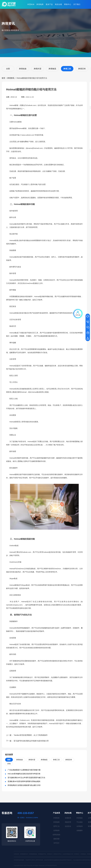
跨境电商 (40, 4)
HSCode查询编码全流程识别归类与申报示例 (24, 774)
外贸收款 (80, 818)
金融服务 (80, 830)
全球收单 (56, 830)
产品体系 (56, 813)
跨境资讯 (11, 78)
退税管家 (56, 839)
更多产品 (49, 4)
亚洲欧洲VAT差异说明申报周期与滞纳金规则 (24, 781)
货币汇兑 (56, 826)
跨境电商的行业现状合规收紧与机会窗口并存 (24, 785)
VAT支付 (56, 843)
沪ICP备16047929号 (51, 865)
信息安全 (68, 826)
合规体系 (68, 818)
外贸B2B (31, 4)
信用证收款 (56, 835)
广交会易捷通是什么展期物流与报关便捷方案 (24, 770)
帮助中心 (68, 4)
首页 (3, 78)
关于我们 (77, 4)
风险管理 (68, 822)
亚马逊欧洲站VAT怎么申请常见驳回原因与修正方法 (26, 778)
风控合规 (58, 4)
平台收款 (80, 822)
